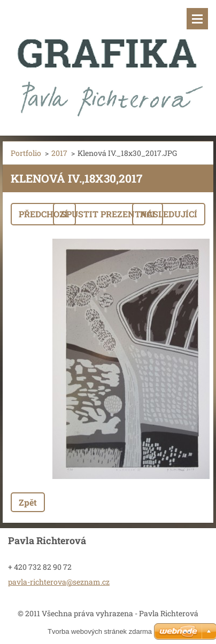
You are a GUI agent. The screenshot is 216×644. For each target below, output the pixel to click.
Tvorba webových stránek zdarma (100, 631)
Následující (169, 214)
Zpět (28, 502)
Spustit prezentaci (108, 214)
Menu (197, 19)
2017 (59, 153)
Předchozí (43, 214)
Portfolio (26, 153)
